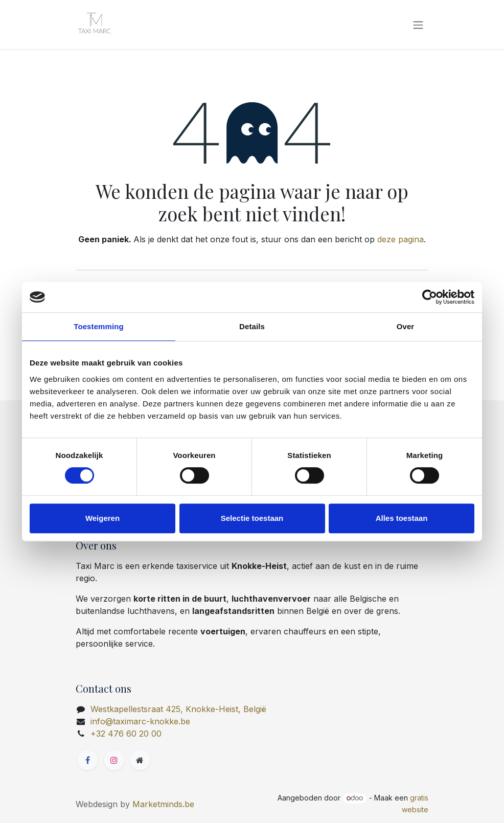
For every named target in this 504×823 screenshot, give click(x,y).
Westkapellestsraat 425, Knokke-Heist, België (178, 709)
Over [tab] (406, 326)
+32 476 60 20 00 (126, 734)
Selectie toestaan (252, 518)
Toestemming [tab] (99, 326)
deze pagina (400, 239)
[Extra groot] (140, 760)
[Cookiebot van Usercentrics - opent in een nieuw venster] (430, 297)
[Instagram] (114, 760)
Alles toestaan (402, 518)
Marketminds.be (163, 804)
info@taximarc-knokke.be (140, 721)
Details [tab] (252, 326)
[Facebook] (87, 760)
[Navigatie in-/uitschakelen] (418, 25)
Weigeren (102, 518)
